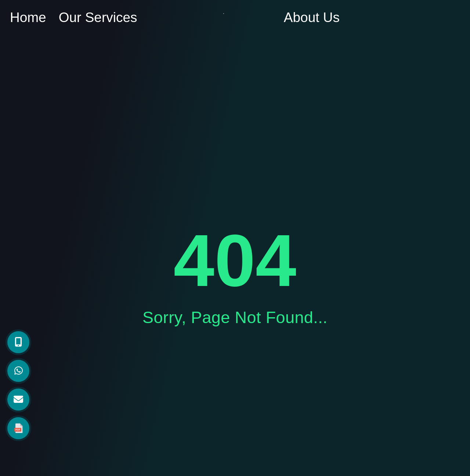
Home (28, 17)
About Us (312, 17)
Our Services (98, 17)
